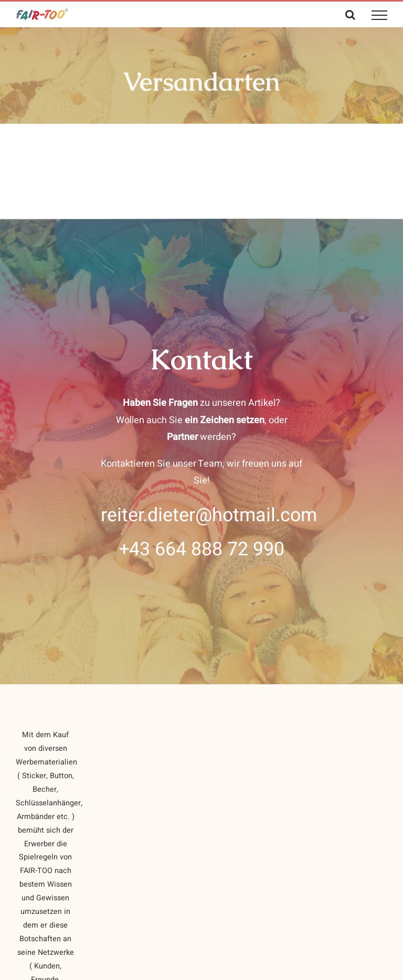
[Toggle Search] (350, 15)
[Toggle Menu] (379, 15)
